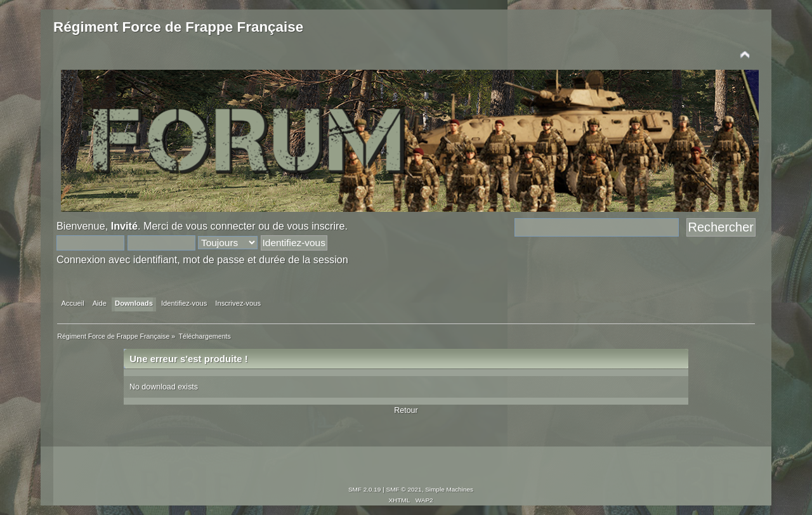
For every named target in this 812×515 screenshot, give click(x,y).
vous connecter (221, 226)
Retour (406, 410)
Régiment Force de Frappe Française (178, 27)
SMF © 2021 (404, 489)
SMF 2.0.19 (365, 489)
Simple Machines (449, 489)
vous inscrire (316, 226)
